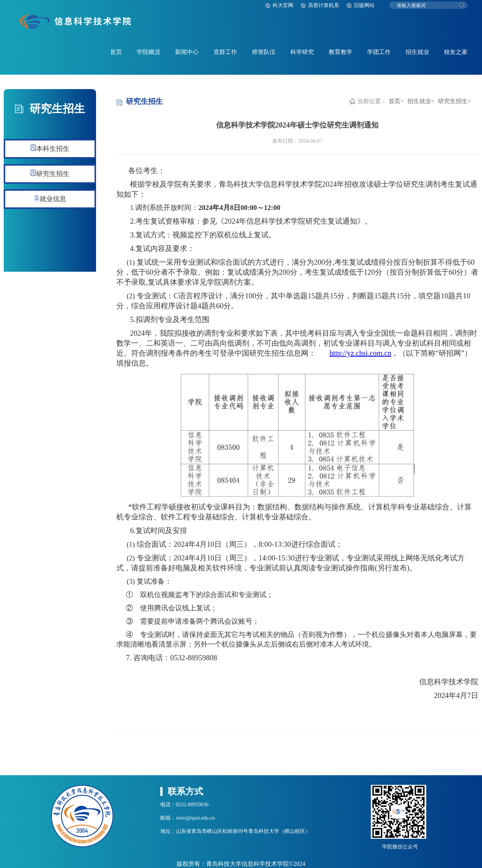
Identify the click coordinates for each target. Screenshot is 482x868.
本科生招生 (50, 148)
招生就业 (417, 52)
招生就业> (421, 101)
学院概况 (148, 52)
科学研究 (302, 52)
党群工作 (225, 52)
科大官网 (283, 5)
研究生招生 (50, 174)
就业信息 (50, 199)
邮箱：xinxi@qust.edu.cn (187, 818)
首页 (116, 52)
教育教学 (341, 52)
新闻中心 (187, 52)
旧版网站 (364, 5)
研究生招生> (454, 101)
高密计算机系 (324, 5)
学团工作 (379, 52)
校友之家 (456, 52)
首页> (396, 101)
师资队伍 (264, 52)
